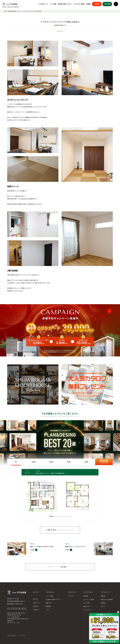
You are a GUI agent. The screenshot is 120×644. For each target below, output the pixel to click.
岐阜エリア (36, 603)
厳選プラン (49, 603)
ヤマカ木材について (43, 4)
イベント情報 (53, 4)
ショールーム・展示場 (89, 600)
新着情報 (48, 606)
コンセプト (71, 596)
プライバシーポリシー (12, 636)
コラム (48, 610)
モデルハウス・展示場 (79, 4)
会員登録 (103, 603)
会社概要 (88, 4)
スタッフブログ (87, 610)
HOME (5, 11)
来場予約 (103, 596)
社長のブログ (87, 606)
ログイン (103, 606)
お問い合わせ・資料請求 (107, 600)
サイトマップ (23, 636)
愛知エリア (36, 606)
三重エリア (36, 610)
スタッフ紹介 (87, 603)
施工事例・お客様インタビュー (65, 4)
